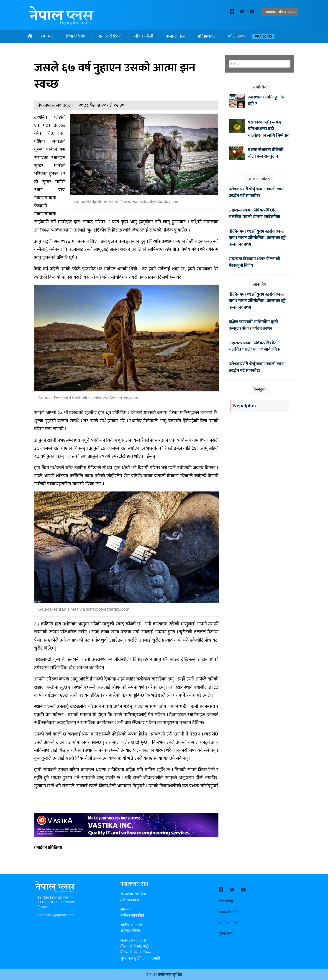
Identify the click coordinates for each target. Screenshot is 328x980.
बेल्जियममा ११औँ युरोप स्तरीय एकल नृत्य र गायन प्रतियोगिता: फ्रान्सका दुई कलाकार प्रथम (257, 238)
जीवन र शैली (144, 36)
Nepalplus (245, 406)
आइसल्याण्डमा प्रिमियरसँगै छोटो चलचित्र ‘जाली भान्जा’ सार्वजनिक (254, 213)
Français (263, 37)
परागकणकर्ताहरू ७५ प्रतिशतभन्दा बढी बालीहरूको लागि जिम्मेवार (268, 129)
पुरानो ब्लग (226, 934)
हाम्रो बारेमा (226, 902)
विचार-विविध (76, 36)
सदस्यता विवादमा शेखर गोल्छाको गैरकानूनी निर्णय (254, 262)
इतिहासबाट (207, 36)
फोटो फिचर (237, 36)
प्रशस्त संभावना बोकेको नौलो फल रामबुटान (266, 153)
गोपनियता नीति (228, 923)
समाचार (47, 36)
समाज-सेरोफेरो (110, 36)
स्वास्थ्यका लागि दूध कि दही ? (266, 100)
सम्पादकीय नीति (229, 912)
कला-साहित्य (176, 36)
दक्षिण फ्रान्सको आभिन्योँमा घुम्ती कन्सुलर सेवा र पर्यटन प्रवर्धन (253, 325)
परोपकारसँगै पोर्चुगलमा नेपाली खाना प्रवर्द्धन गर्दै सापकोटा (257, 192)
